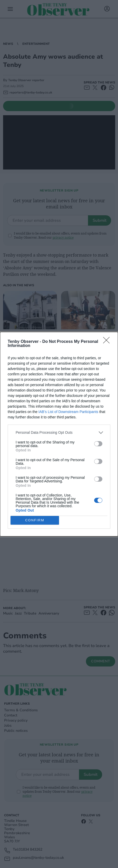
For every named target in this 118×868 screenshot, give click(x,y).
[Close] (108, 342)
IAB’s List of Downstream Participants (68, 412)
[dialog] (59, 434)
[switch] (98, 444)
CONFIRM (35, 520)
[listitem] (59, 433)
